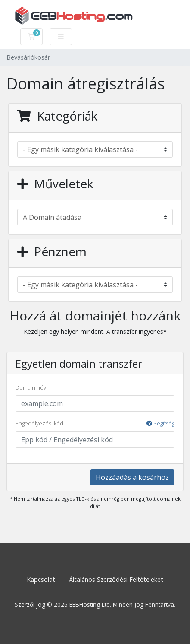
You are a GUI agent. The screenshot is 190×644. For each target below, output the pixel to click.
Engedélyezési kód (95, 424)
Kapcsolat (41, 579)
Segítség (160, 423)
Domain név (31, 387)
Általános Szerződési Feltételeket (116, 579)
